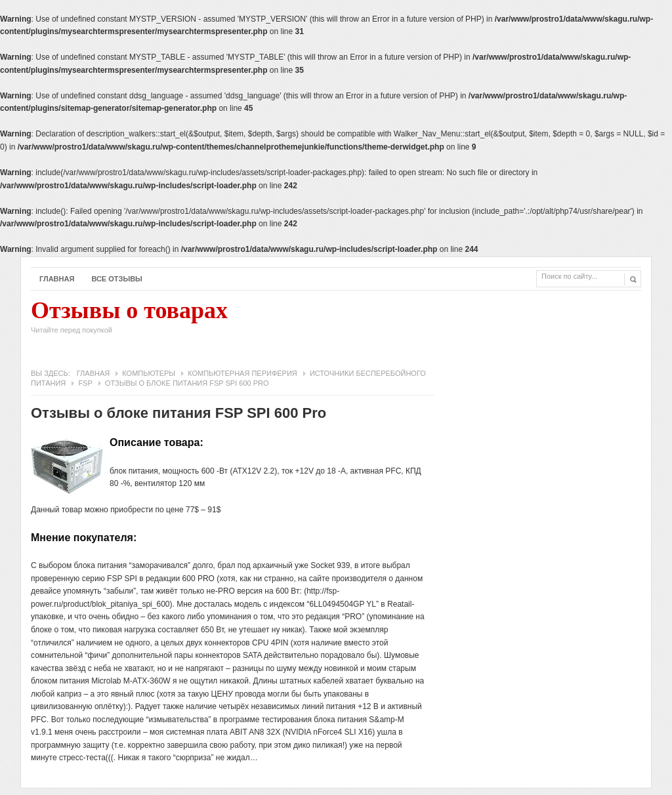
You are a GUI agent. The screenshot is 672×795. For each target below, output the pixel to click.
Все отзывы (117, 279)
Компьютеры (149, 373)
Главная (57, 279)
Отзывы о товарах (129, 320)
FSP (85, 383)
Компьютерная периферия (242, 373)
